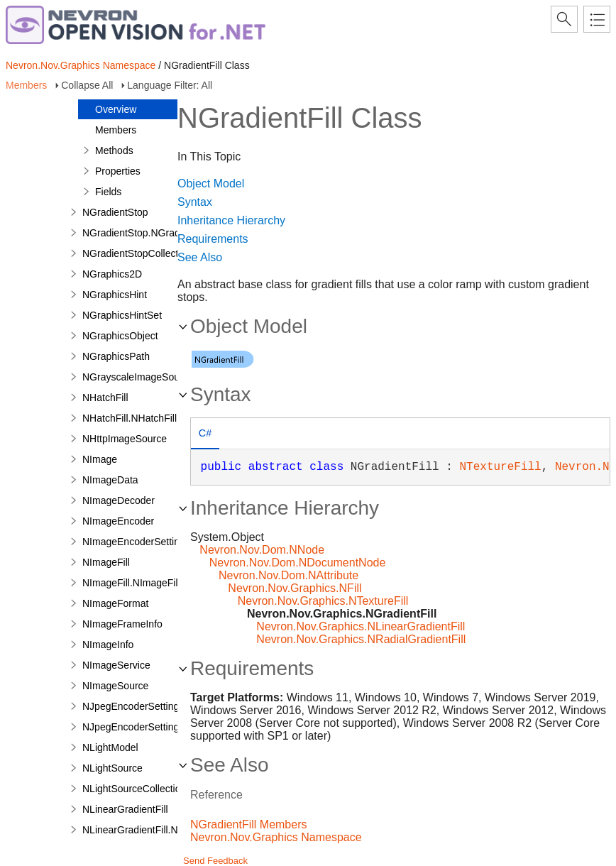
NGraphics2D (112, 274)
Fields (108, 192)
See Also (200, 257)
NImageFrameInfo (122, 624)
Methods (114, 150)
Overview (116, 109)
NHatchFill (105, 398)
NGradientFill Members (248, 824)
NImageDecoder (119, 500)
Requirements (213, 239)
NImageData (110, 480)
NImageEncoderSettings (136, 542)
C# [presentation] (205, 433)
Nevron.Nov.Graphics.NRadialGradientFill (361, 639)
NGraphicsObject (120, 336)
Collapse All (87, 85)
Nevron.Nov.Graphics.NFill (295, 588)
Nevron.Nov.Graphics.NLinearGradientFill (361, 626)
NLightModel (110, 747)
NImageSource (115, 686)
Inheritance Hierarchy (231, 220)
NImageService (116, 665)
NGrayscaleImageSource (138, 377)
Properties (118, 171)
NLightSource (112, 768)
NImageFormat (115, 603)
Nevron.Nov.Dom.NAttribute (288, 575)
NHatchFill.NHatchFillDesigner (149, 418)
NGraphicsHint (115, 295)
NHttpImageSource (125, 439)
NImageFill (106, 562)
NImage (100, 459)
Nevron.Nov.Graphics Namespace (81, 65)
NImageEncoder (118, 521)
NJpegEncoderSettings (133, 706)
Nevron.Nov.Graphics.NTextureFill (323, 601)
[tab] (205, 435)
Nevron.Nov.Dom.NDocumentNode (298, 563)
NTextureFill (500, 467)
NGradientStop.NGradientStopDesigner (169, 233)
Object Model (211, 183)
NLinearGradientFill (125, 809)
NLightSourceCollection (134, 789)
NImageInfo (108, 645)
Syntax (195, 202)
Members (26, 85)
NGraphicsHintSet (122, 315)
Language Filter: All (170, 85)
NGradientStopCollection (137, 253)
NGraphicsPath (116, 356)
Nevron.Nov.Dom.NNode (262, 550)
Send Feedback (215, 861)
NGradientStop (115, 212)
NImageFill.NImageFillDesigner (151, 583)
